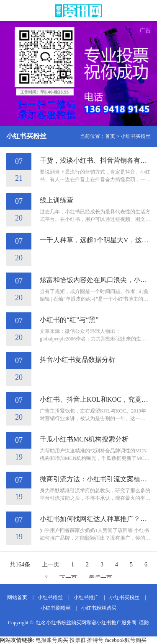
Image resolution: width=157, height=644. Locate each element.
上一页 (51, 565)
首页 (110, 136)
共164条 (20, 565)
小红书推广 (86, 597)
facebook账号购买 (126, 640)
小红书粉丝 (50, 597)
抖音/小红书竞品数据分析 (77, 360)
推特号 (95, 640)
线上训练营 (57, 200)
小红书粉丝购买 (99, 608)
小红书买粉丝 (136, 136)
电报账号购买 (52, 640)
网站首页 (17, 597)
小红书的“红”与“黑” (69, 320)
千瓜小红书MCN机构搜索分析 (84, 439)
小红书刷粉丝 (56, 608)
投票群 (78, 640)
